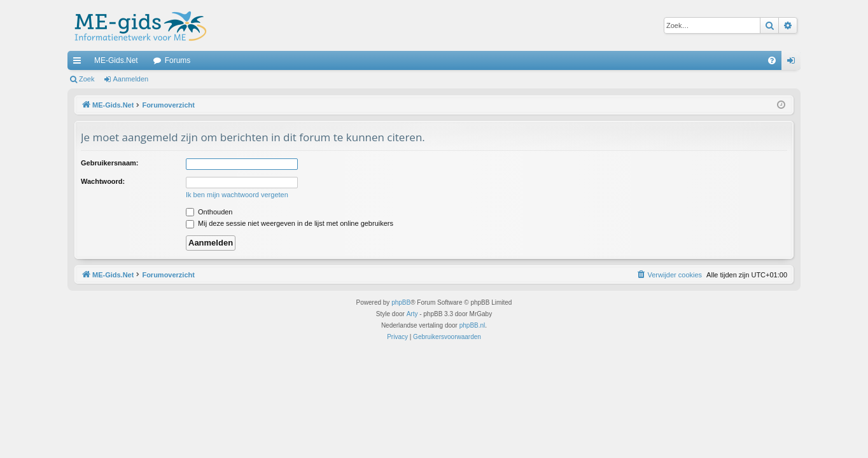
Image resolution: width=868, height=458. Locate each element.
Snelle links (80, 63)
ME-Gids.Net (116, 60)
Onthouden (209, 212)
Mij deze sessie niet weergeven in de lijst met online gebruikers (290, 223)
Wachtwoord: (103, 181)
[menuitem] (772, 60)
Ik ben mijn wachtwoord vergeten (237, 195)
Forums (178, 60)
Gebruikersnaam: (109, 163)
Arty (412, 314)
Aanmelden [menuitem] (794, 63)
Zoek (87, 79)
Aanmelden (131, 79)
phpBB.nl (472, 325)
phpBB (401, 302)
